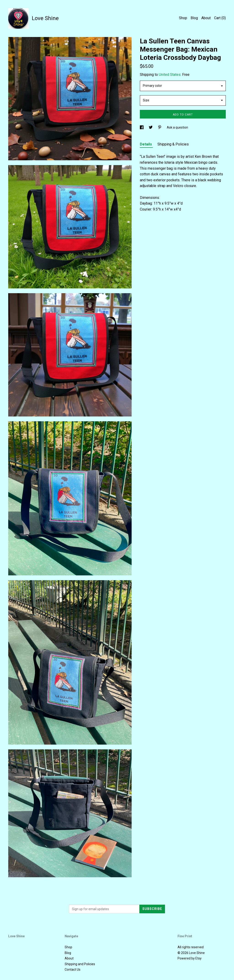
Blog (194, 18)
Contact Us (73, 969)
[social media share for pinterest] (160, 127)
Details (146, 144)
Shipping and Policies (80, 964)
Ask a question (177, 127)
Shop (183, 18)
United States (170, 75)
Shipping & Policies (173, 144)
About (206, 18)
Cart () (220, 18)
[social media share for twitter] (151, 127)
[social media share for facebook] (142, 127)
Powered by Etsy (190, 958)
